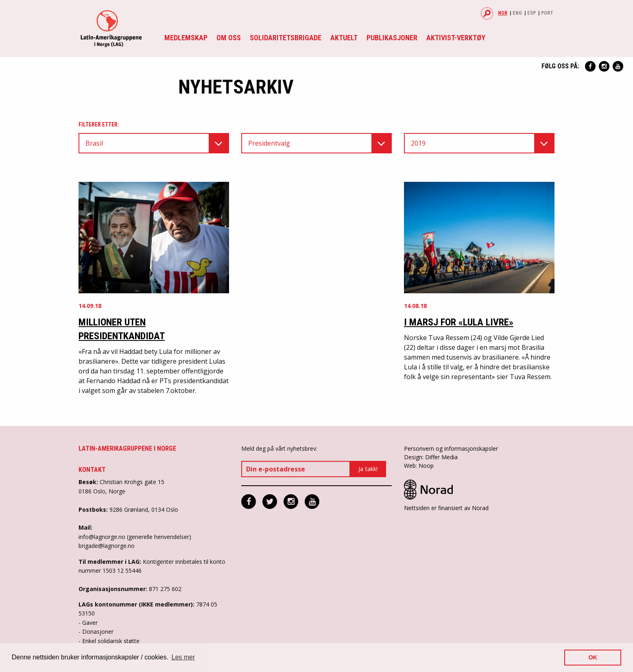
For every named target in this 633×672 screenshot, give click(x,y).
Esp (532, 13)
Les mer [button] (183, 657)
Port (547, 13)
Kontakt (92, 470)
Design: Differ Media (431, 457)
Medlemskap (186, 38)
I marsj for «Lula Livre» (459, 322)
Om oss (229, 38)
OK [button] (593, 657)
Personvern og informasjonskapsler (451, 448)
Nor (503, 13)
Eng (517, 13)
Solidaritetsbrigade (286, 38)
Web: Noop (419, 466)
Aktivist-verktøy (456, 38)
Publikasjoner (392, 38)
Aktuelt (344, 38)
